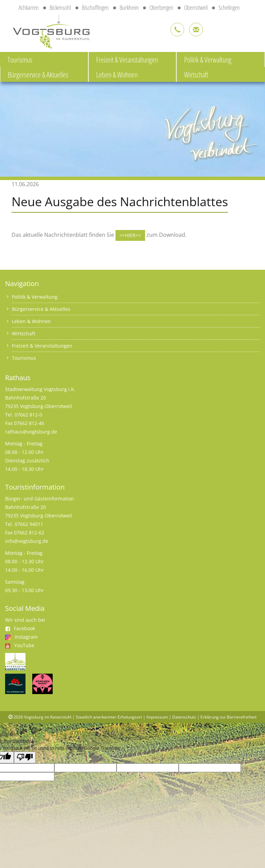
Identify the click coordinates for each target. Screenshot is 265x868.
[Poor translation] (25, 757)
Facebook (20, 628)
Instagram (26, 637)
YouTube (24, 645)
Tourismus (20, 59)
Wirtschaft (196, 74)
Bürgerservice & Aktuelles (38, 74)
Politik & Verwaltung (208, 59)
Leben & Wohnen (117, 74)
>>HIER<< (130, 235)
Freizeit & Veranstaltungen (127, 59)
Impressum (157, 717)
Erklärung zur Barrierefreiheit (228, 717)
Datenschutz (184, 717)
